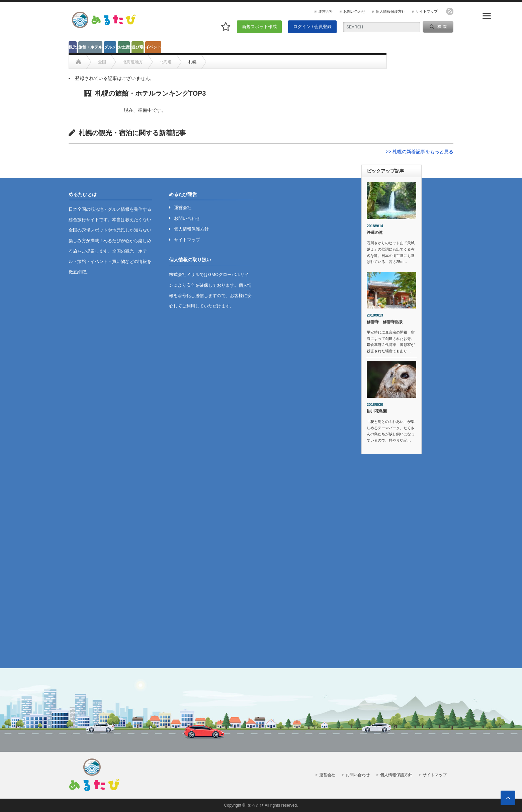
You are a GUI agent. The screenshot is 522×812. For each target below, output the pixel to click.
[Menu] (487, 16)
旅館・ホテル (90, 47)
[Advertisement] (391, 561)
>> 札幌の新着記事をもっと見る (420, 152)
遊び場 (138, 47)
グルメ (110, 47)
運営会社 (326, 11)
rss (450, 11)
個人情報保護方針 (390, 11)
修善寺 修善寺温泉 (385, 322)
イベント (153, 47)
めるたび (256, 805)
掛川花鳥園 (377, 411)
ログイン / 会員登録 (312, 27)
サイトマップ (427, 11)
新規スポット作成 (259, 27)
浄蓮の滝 (375, 233)
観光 (73, 47)
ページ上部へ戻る (508, 798)
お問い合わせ (354, 11)
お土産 (124, 47)
